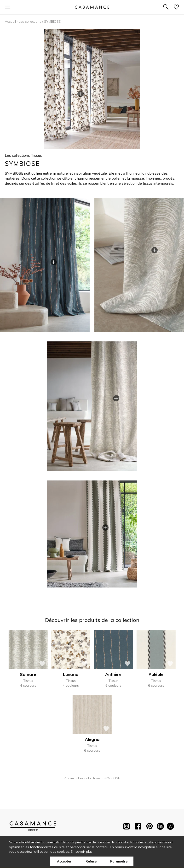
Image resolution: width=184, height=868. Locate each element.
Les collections (30, 22)
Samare (28, 674)
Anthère (113, 674)
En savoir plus (82, 852)
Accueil (10, 22)
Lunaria (71, 674)
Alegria (92, 739)
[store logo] (92, 7)
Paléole (156, 674)
